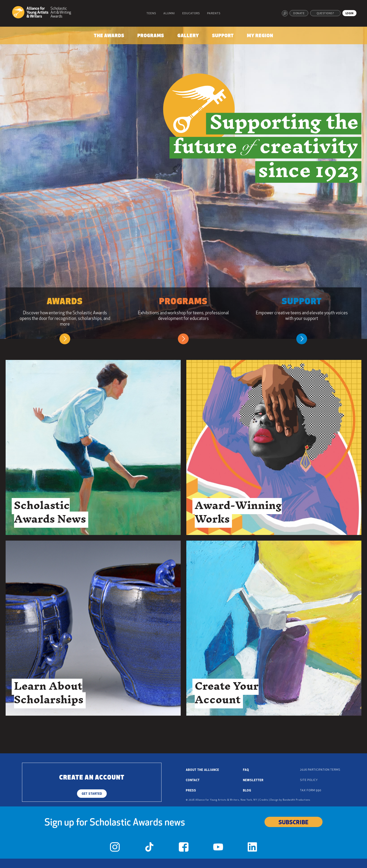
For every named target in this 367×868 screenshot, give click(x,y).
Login (350, 14)
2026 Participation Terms (320, 770)
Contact (193, 780)
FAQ (246, 770)
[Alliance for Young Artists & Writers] (43, 13)
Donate (299, 14)
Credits (264, 800)
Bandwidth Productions (297, 800)
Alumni (169, 14)
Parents (214, 14)
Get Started (92, 794)
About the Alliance (202, 770)
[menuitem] (109, 37)
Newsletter (253, 780)
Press (191, 791)
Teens (151, 14)
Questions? (325, 14)
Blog (247, 791)
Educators (191, 14)
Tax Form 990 (311, 791)
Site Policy (309, 780)
